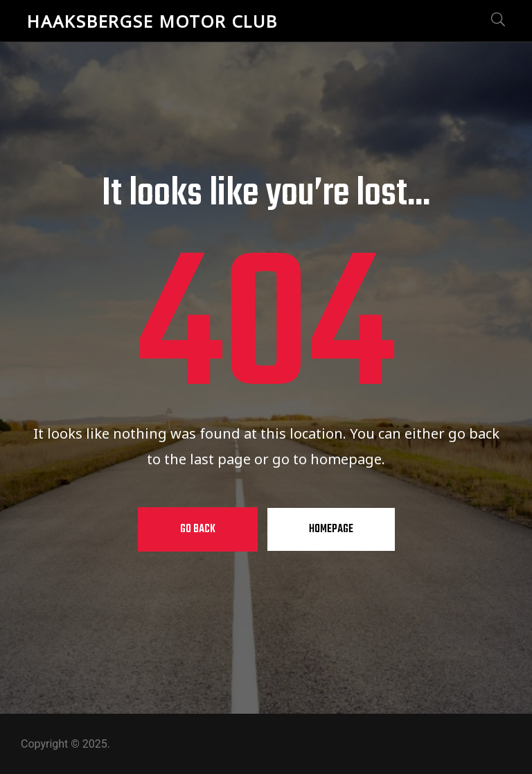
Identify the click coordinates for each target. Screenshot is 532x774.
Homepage (331, 529)
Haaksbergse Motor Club (152, 21)
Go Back (198, 529)
